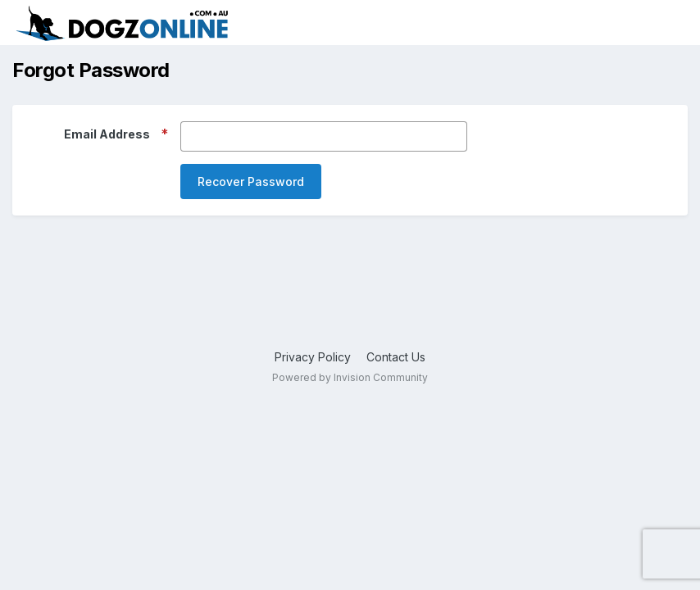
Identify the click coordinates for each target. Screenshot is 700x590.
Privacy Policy (313, 357)
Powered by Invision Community (350, 377)
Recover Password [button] (251, 182)
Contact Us (396, 357)
